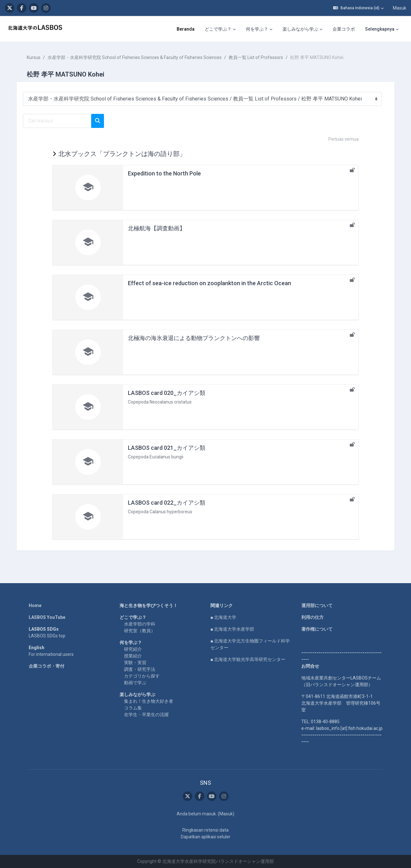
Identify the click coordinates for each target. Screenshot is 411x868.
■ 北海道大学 (223, 617)
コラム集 (133, 708)
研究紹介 (133, 649)
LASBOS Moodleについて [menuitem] (319, 29)
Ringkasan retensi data (205, 830)
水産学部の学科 (140, 624)
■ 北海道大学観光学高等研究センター (248, 659)
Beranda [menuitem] (114, 29)
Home (35, 605)
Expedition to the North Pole (164, 173)
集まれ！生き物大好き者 (149, 701)
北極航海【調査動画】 (157, 228)
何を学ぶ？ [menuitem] (185, 29)
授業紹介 (133, 656)
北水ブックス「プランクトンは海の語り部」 (122, 154)
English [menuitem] (367, 29)
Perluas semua (344, 139)
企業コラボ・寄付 (47, 666)
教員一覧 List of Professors (257, 57)
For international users (51, 654)
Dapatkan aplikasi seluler (206, 837)
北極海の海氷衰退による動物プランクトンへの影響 (194, 338)
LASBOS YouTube (47, 617)
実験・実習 (135, 663)
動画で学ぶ (135, 683)
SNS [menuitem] (390, 29)
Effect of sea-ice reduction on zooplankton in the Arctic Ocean (209, 283)
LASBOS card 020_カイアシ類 (167, 393)
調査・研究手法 (140, 669)
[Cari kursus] (59, 121)
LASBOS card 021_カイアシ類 (167, 448)
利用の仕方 (312, 617)
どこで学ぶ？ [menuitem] (146, 29)
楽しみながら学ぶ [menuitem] (229, 29)
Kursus (35, 57)
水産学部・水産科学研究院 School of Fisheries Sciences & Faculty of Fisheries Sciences (136, 57)
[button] (358, 8)
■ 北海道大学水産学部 (232, 629)
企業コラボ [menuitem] (272, 29)
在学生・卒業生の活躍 (146, 715)
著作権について (317, 629)
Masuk (400, 8)
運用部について (317, 605)
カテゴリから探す (142, 676)
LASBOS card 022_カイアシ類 (167, 503)
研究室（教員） (140, 631)
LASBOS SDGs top (47, 636)
